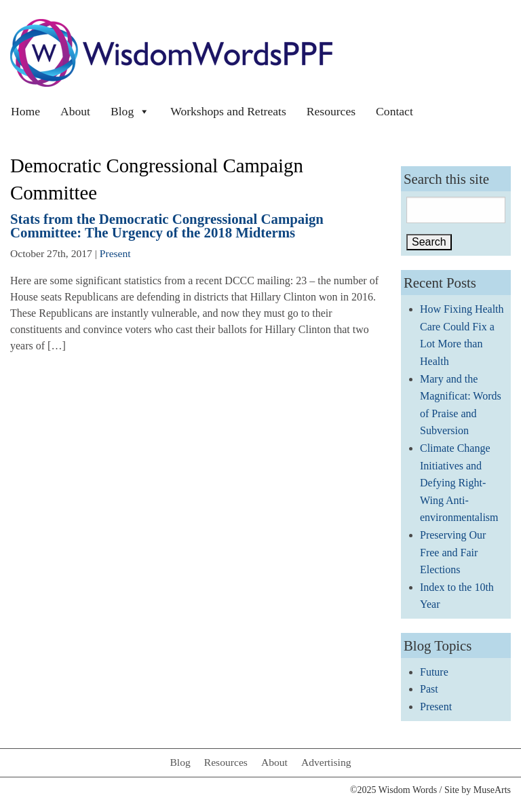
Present (115, 253)
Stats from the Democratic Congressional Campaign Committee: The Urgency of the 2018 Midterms (167, 226)
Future (434, 672)
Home (25, 111)
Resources (331, 111)
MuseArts (492, 790)
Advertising (326, 762)
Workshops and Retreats (228, 111)
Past (429, 689)
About (75, 111)
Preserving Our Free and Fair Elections (453, 552)
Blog (130, 111)
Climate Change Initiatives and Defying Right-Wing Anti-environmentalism (459, 483)
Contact (394, 111)
